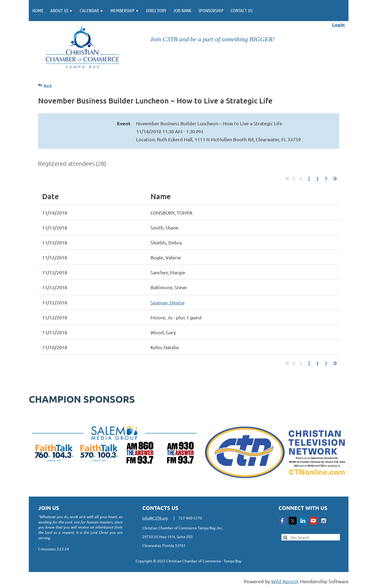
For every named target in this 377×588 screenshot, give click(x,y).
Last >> (335, 179)
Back (48, 85)
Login (338, 24)
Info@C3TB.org (155, 518)
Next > (326, 179)
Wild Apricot (285, 581)
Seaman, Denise (168, 302)
